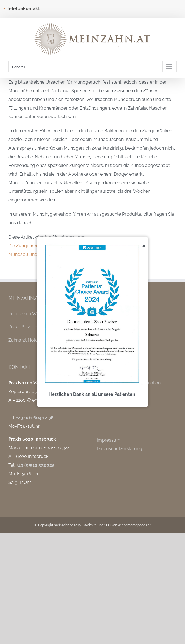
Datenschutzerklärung (119, 449)
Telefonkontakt (23, 9)
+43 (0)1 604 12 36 (35, 418)
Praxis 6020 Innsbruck (31, 327)
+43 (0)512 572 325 (35, 465)
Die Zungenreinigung (30, 246)
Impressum (109, 440)
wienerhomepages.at (134, 525)
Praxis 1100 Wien (26, 314)
